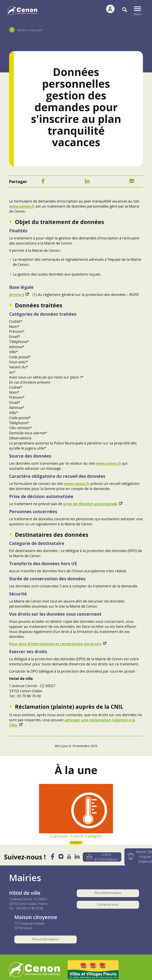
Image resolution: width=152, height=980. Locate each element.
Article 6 (17, 296)
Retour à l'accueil (30, 30)
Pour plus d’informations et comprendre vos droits (55, 645)
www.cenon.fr (22, 207)
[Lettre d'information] (102, 858)
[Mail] (132, 183)
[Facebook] (43, 183)
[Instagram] (58, 859)
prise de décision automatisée (90, 505)
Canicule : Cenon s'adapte (76, 837)
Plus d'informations (108, 894)
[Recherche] (124, 11)
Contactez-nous (108, 906)
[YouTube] (67, 859)
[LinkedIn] (87, 183)
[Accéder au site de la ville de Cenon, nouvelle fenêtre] (35, 971)
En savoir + (76, 843)
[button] (139, 11)
